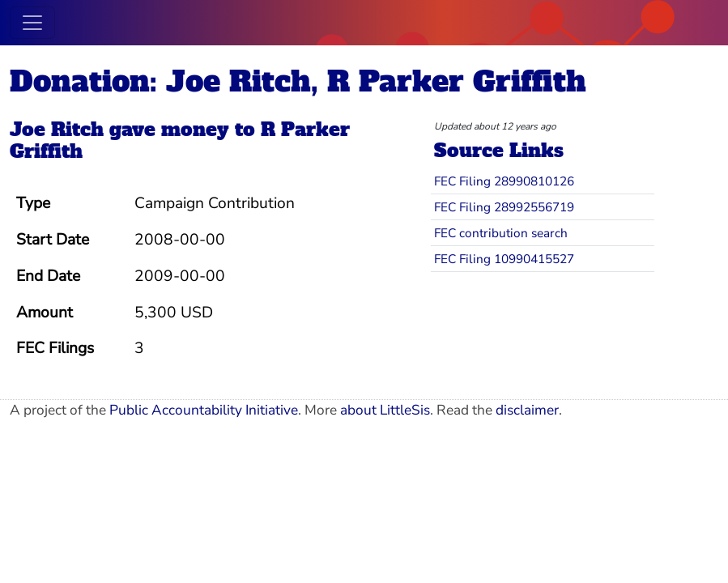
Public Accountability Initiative (204, 410)
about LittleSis (385, 410)
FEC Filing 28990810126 (504, 181)
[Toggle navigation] (32, 23)
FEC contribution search (501, 233)
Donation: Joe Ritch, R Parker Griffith (298, 81)
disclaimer (527, 410)
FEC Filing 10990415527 (504, 259)
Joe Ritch (57, 130)
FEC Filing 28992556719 (504, 207)
